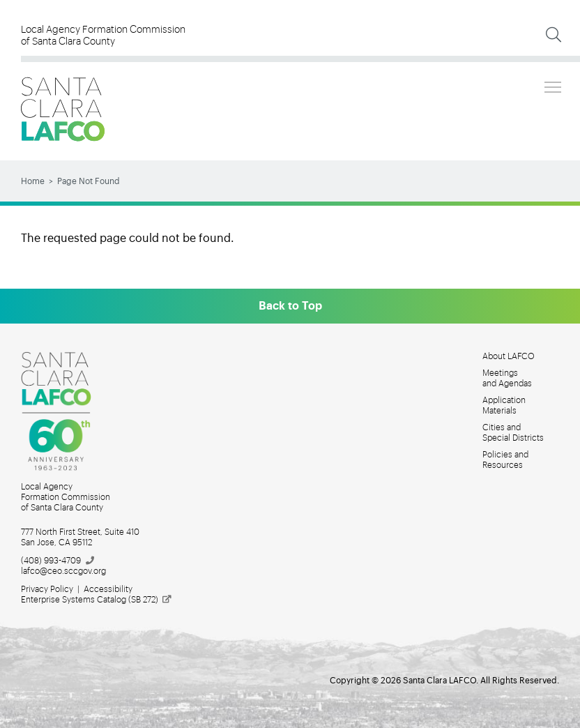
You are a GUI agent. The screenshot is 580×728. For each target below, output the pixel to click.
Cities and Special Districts (513, 433)
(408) (58, 561)
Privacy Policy (47, 589)
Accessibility (108, 589)
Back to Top (290, 306)
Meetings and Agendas (507, 378)
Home (33, 181)
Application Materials (504, 405)
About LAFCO (509, 356)
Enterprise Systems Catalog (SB (97, 600)
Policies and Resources (505, 460)
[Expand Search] (554, 35)
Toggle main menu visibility (554, 85)
